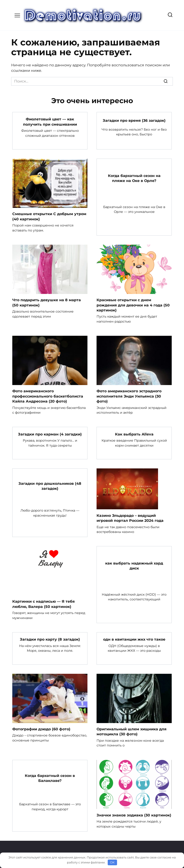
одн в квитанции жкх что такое (134, 639)
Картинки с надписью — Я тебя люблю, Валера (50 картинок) (43, 604)
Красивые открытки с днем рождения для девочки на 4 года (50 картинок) (133, 305)
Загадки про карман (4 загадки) (50, 434)
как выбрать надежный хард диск (134, 566)
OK (112, 862)
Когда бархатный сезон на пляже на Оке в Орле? (134, 178)
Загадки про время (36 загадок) (134, 121)
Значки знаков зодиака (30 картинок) (134, 815)
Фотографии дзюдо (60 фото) (41, 729)
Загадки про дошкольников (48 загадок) (50, 486)
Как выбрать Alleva (134, 434)
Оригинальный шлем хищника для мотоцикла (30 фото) (132, 731)
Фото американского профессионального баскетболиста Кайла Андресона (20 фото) (48, 396)
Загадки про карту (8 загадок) (50, 639)
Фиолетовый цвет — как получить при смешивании (50, 122)
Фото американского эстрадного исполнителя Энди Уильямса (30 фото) (129, 396)
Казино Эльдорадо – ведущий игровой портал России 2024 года (130, 518)
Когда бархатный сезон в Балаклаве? (50, 778)
